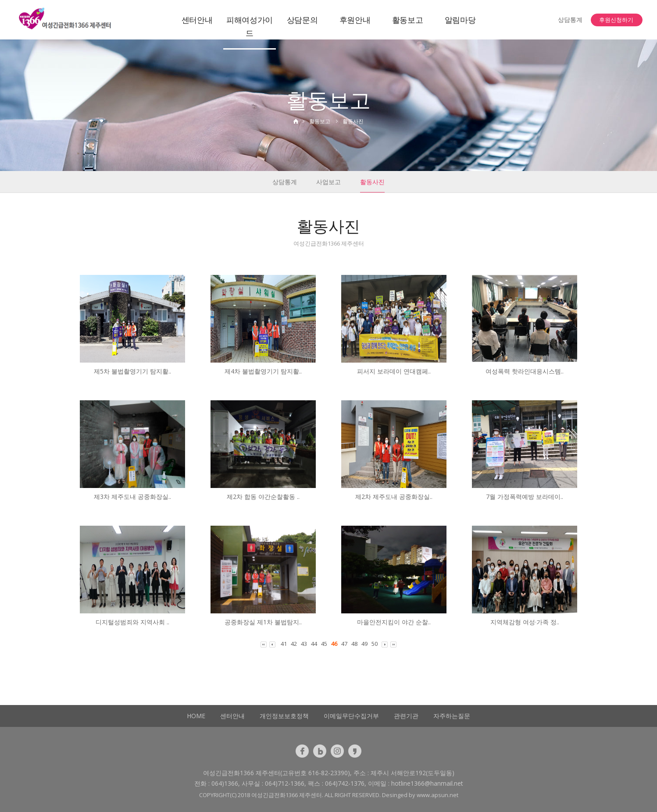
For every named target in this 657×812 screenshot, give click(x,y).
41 (284, 644)
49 (364, 644)
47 (344, 644)
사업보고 (328, 182)
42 (294, 644)
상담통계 (570, 20)
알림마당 (460, 20)
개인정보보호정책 (284, 716)
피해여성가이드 (250, 26)
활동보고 (408, 20)
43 (304, 644)
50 (375, 644)
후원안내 (355, 20)
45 (324, 644)
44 (314, 644)
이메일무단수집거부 (351, 716)
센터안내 (197, 20)
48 (354, 644)
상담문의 (302, 20)
